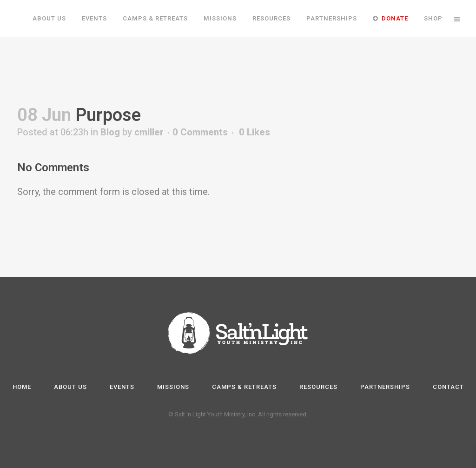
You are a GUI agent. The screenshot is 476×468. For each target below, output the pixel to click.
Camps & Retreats (244, 387)
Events (122, 387)
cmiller (149, 169)
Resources (318, 387)
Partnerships (385, 387)
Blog (110, 169)
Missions (173, 387)
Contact (448, 387)
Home (22, 387)
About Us (70, 387)
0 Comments (200, 169)
